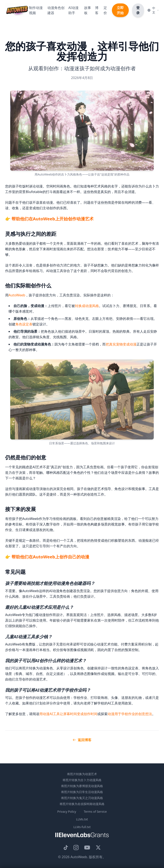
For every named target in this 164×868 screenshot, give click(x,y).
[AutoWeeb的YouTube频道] (87, 848)
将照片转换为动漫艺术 (82, 774)
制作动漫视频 (36, 10)
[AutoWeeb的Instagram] (76, 848)
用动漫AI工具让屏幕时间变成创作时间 (68, 714)
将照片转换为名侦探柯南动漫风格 (82, 804)
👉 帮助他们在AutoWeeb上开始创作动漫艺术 (49, 219)
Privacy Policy (67, 812)
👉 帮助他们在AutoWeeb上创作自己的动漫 (47, 557)
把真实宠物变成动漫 (121, 344)
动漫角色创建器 (56, 10)
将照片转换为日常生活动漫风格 (82, 792)
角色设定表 (24, 324)
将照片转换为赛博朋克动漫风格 (82, 786)
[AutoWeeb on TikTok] (66, 848)
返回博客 (82, 740)
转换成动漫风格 (87, 306)
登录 (138, 10)
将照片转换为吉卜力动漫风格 (82, 780)
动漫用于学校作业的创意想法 (130, 714)
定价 (105, 10)
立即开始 (120, 10)
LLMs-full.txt (82, 827)
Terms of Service (95, 812)
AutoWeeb (17, 295)
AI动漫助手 (73, 10)
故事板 (88, 10)
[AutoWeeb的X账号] (98, 848)
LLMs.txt (82, 819)
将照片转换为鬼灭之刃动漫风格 (82, 798)
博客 (97, 10)
